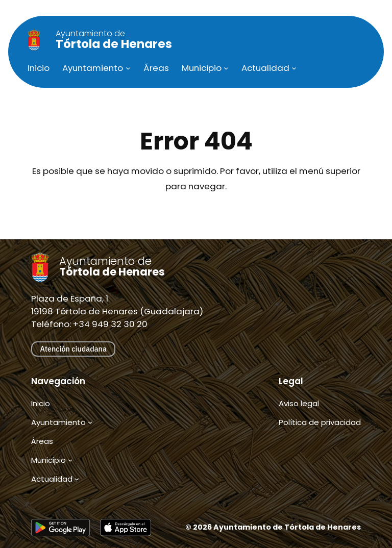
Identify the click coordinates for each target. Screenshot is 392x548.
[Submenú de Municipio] (226, 68)
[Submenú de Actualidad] (294, 68)
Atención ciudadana (73, 349)
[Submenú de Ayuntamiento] (128, 68)
